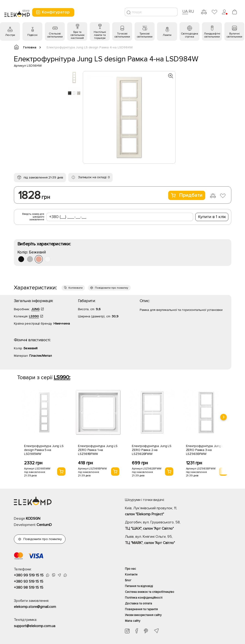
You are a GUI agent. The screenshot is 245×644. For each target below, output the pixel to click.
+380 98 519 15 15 (29, 588)
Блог (128, 580)
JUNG (35, 309)
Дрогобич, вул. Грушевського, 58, (178, 526)
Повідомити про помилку (112, 288)
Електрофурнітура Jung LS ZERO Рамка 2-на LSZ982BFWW (152, 450)
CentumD (44, 525)
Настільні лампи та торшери (100, 35)
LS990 (34, 316)
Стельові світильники (55, 35)
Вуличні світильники (234, 35)
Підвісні (32, 35)
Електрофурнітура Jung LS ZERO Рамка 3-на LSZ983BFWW (206, 450)
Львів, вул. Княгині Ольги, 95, (178, 540)
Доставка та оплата (138, 603)
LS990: (62, 377)
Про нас (130, 569)
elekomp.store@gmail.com (35, 607)
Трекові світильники (145, 35)
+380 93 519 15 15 (29, 581)
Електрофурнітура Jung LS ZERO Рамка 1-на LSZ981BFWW (98, 450)
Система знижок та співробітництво (150, 592)
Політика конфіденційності (144, 598)
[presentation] (223, 417)
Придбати (187, 195)
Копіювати (76, 288)
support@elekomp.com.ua (35, 626)
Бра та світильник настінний (77, 35)
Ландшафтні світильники (212, 35)
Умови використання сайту (143, 615)
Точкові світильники (122, 35)
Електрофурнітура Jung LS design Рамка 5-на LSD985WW (44, 450)
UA (185, 11)
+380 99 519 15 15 (29, 575)
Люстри (10, 35)
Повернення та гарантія (141, 609)
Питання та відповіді (139, 586)
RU (191, 11)
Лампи (167, 35)
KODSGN (33, 519)
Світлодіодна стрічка (189, 35)
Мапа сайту (133, 621)
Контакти (131, 575)
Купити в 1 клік (212, 217)
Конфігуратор (53, 12)
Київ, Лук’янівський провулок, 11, (178, 512)
